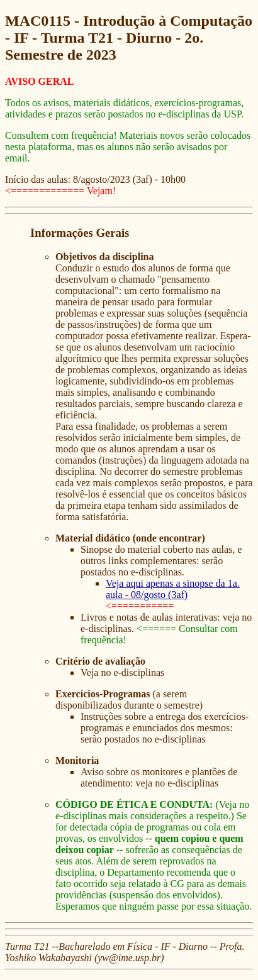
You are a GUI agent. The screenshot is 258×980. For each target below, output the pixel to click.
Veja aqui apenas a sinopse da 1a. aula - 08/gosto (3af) (173, 589)
